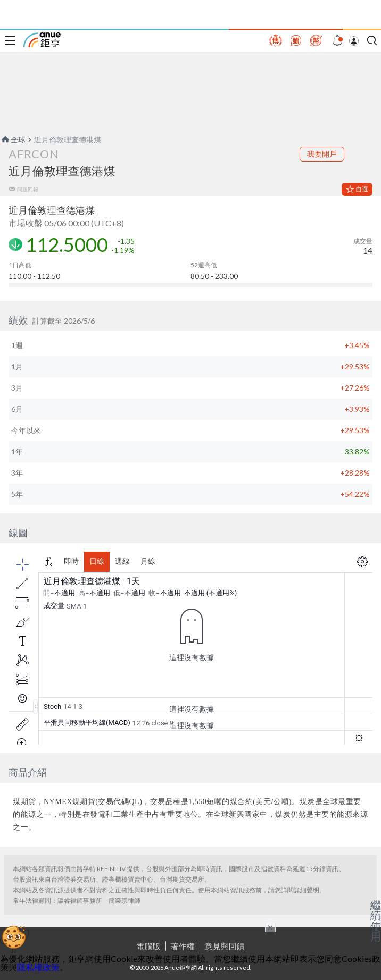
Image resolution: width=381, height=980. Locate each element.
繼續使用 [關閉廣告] (376, 920)
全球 (13, 140)
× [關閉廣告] (270, 927)
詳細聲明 (307, 890)
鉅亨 (42, 40)
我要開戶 (322, 154)
